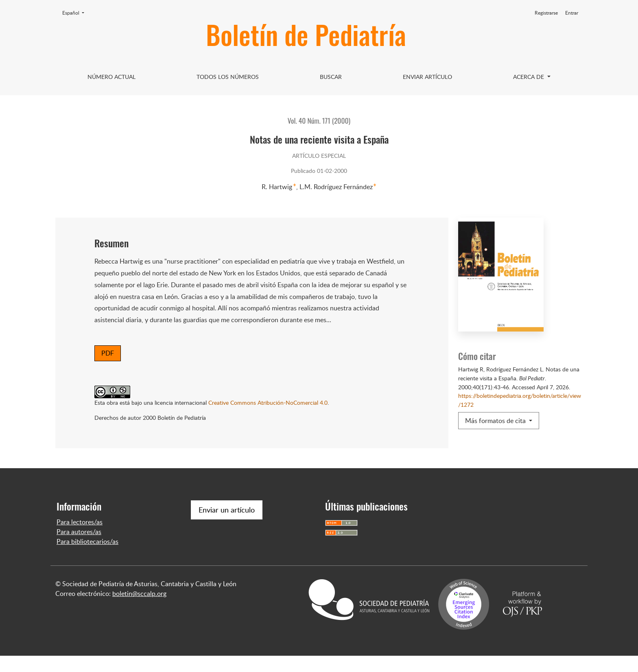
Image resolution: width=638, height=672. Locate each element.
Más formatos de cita (496, 421)
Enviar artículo (427, 77)
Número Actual (111, 77)
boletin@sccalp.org (139, 610)
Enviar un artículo (227, 526)
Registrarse (546, 13)
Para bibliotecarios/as (87, 558)
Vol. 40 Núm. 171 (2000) (319, 120)
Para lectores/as (80, 538)
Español (76, 13)
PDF (108, 353)
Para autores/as (79, 548)
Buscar (331, 77)
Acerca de (529, 77)
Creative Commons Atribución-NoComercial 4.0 (268, 402)
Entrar (572, 13)
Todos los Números (228, 77)
